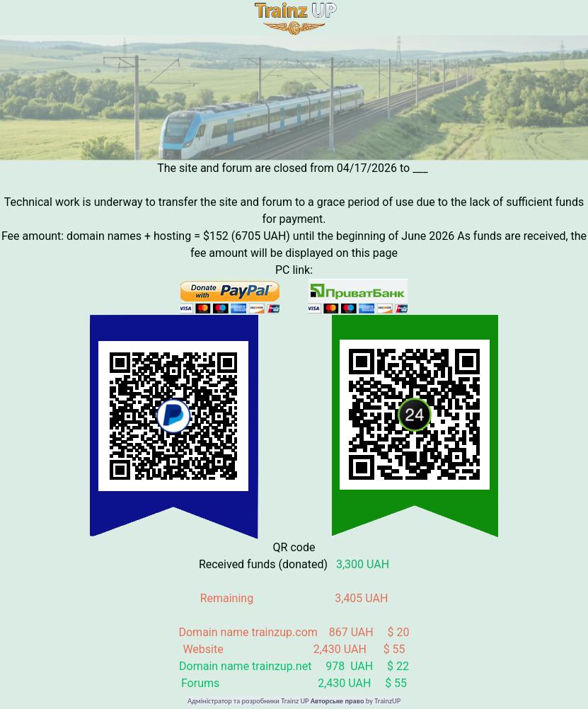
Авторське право (338, 701)
